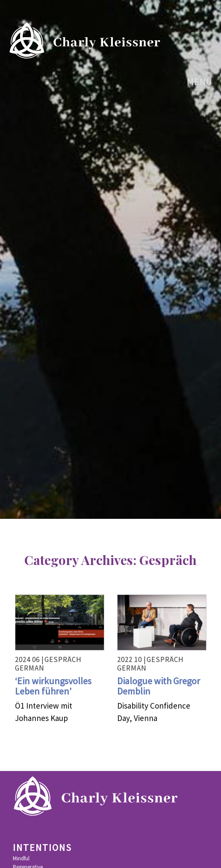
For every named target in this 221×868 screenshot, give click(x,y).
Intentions (42, 848)
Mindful (21, 859)
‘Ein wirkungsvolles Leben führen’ (53, 686)
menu (194, 82)
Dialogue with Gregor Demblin (159, 686)
